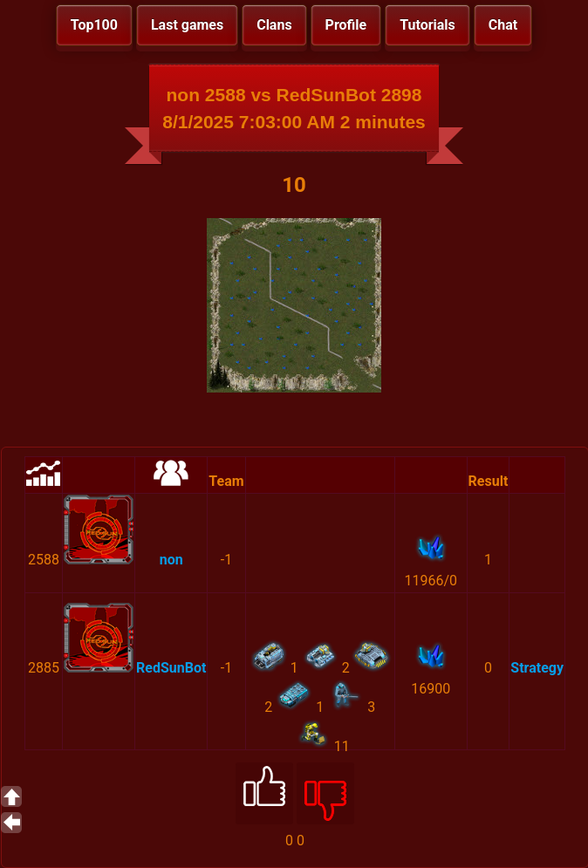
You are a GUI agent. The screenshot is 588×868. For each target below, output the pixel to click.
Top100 (94, 25)
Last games (187, 25)
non (171, 560)
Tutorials (427, 25)
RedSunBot (171, 668)
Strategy (537, 668)
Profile (346, 25)
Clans (274, 25)
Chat (503, 25)
